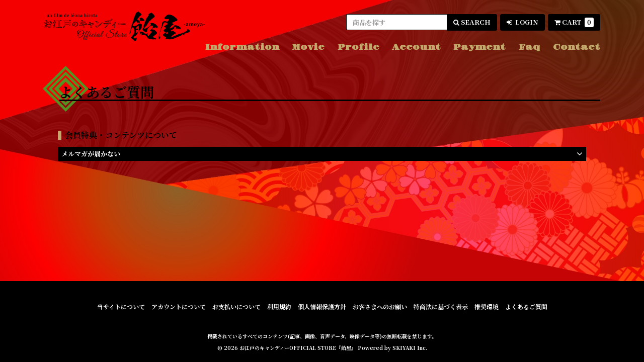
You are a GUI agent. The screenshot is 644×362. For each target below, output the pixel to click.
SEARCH (472, 22)
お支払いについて (236, 306)
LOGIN (522, 22)
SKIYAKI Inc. (410, 348)
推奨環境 (487, 306)
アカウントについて (179, 306)
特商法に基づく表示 (441, 306)
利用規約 (279, 306)
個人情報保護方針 (322, 306)
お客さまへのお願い (380, 306)
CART (574, 22)
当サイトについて (121, 306)
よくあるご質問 (526, 306)
